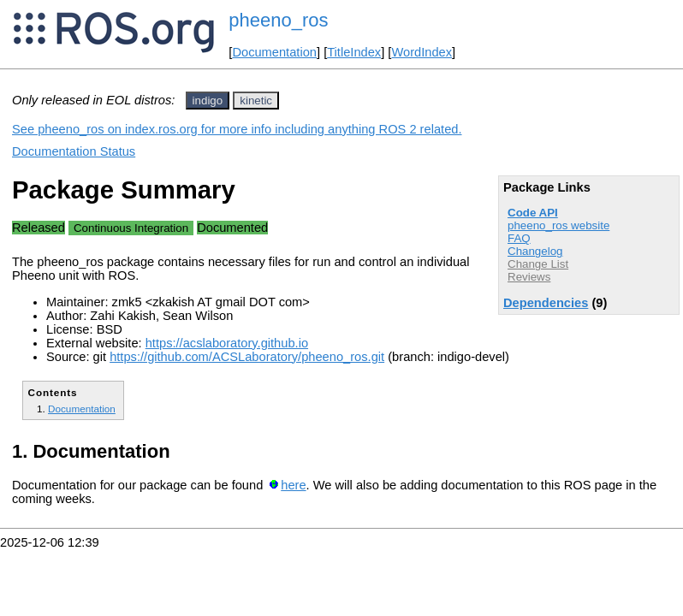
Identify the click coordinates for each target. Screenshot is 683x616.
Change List (538, 264)
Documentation (274, 52)
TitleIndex (354, 52)
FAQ (519, 238)
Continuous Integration (131, 228)
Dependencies (546, 303)
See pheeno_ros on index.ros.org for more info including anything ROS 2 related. (237, 129)
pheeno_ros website (558, 225)
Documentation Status (74, 151)
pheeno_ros (278, 20)
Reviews (529, 277)
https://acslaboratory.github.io (227, 343)
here (293, 485)
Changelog (535, 251)
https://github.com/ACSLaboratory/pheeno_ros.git (247, 357)
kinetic (256, 101)
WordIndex (422, 52)
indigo (208, 101)
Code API (533, 213)
